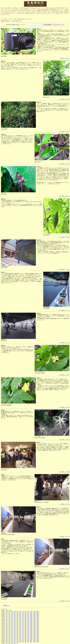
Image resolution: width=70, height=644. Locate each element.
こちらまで (13, 21)
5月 (17, 612)
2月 (9, 612)
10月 (31, 612)
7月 (23, 612)
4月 (15, 612)
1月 (7, 612)
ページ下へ (67, 58)
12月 (10, 610)
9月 (28, 612)
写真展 (53, 508)
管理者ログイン (6, 605)
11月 (7, 610)
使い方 (63, 25)
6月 (20, 612)
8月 (25, 612)
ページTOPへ (62, 58)
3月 (12, 612)
